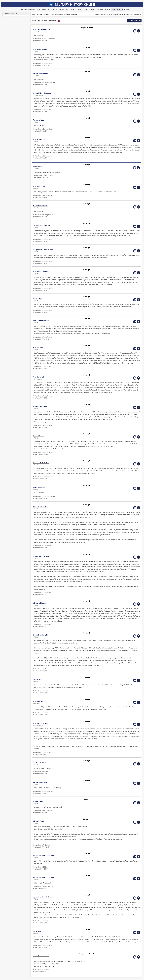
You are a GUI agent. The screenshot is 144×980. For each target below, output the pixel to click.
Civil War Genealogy (43, 14)
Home (34, 14)
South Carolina (55, 14)
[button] (70, 30)
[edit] (139, 31)
